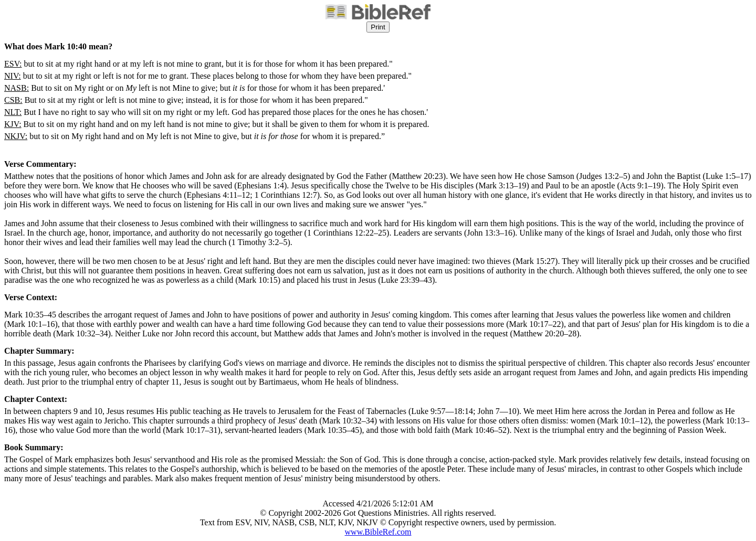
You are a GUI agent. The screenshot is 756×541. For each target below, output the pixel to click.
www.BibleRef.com (378, 532)
